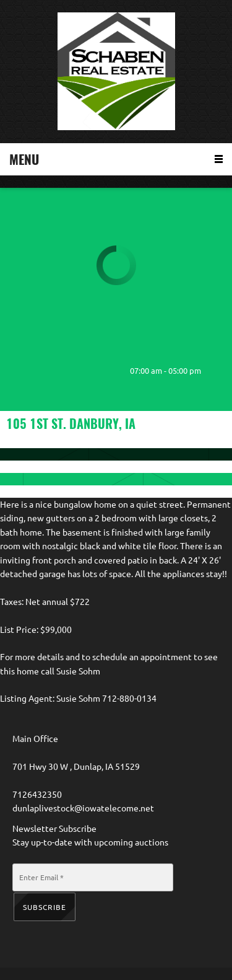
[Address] (68, 371)
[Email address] (43, 371)
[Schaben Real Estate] (116, 72)
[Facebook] (93, 371)
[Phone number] (19, 371)
